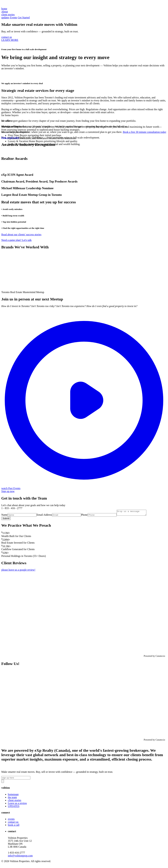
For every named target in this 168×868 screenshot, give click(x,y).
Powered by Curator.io (154, 657)
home (4, 9)
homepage (13, 795)
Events (14, 17)
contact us (7, 37)
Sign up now (8, 491)
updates (5, 17)
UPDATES (14, 807)
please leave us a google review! (18, 571)
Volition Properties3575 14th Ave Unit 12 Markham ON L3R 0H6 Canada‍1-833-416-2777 (20, 848)
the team (12, 798)
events (11, 820)
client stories (15, 801)
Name (4, 516)
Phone (84, 516)
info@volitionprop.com (20, 857)
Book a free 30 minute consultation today (145, 132)
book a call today (10, 138)
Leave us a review (17, 804)
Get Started (24, 17)
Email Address (44, 516)
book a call (14, 826)
